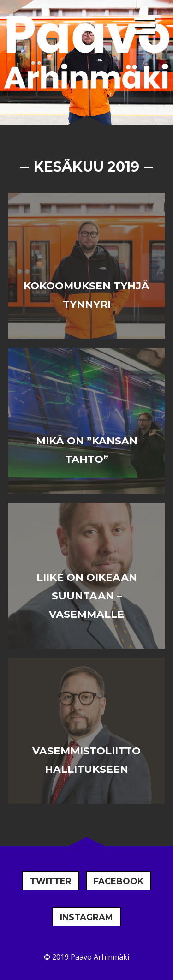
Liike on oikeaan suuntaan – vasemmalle (87, 596)
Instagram (86, 917)
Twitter (51, 881)
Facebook (119, 881)
